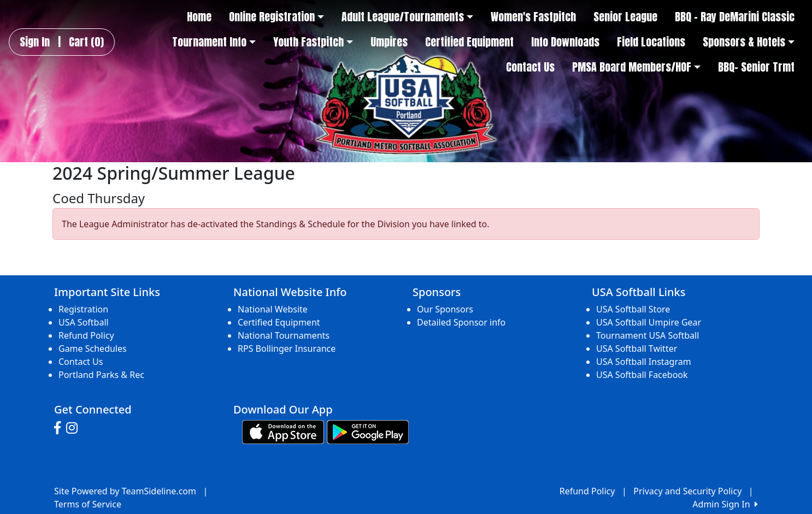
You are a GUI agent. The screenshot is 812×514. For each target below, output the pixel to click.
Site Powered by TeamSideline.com (125, 491)
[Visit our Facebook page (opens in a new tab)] (60, 428)
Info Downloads (565, 42)
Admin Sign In (725, 504)
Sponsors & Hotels (749, 42)
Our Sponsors (445, 309)
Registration (83, 309)
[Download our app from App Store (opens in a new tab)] (283, 431)
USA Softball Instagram (644, 362)
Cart (86, 42)
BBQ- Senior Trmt (756, 67)
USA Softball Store (633, 309)
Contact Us (530, 67)
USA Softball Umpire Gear (649, 322)
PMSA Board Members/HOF (636, 67)
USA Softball (84, 322)
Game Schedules (93, 348)
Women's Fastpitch (533, 17)
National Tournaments (284, 335)
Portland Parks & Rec (101, 375)
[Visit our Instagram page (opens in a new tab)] (75, 428)
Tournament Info (214, 42)
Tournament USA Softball (648, 335)
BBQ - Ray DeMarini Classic (735, 17)
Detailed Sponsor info (461, 322)
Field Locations (651, 42)
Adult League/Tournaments (407, 17)
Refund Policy (86, 335)
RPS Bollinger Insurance (287, 348)
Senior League (625, 17)
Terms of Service (88, 504)
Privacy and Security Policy (687, 491)
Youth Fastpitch (313, 42)
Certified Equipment (469, 42)
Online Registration (276, 17)
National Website (273, 309)
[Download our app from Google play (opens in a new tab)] (368, 431)
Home (199, 17)
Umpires (389, 42)
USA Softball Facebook (642, 375)
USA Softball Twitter (637, 348)
